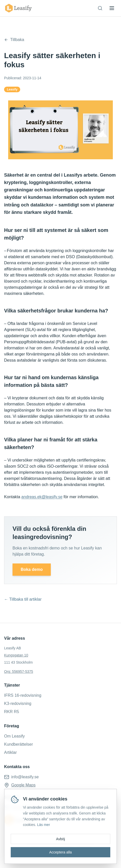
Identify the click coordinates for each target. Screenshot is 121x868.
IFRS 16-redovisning (23, 695)
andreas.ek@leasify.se (42, 497)
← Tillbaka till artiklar (23, 599)
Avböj (61, 839)
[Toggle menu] (112, 8)
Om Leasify (14, 736)
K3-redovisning (18, 703)
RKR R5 (12, 712)
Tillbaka (14, 40)
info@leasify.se (25, 777)
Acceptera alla (61, 852)
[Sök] (100, 8)
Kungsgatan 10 (16, 655)
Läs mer (44, 825)
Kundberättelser (19, 744)
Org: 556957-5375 (19, 672)
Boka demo (32, 569)
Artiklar (10, 752)
